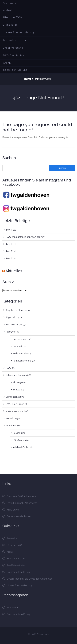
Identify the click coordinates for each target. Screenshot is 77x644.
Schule (16, 390)
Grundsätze (10, 25)
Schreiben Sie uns (15, 70)
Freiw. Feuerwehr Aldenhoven (22, 503)
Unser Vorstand (13, 48)
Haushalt (17, 346)
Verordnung (12, 418)
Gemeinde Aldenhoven (19, 516)
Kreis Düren (13, 510)
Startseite (10, 3)
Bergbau (17, 433)
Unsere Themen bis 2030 (19, 32)
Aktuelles (14, 271)
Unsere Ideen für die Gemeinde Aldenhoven (30, 579)
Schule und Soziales (16, 375)
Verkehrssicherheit (15, 411)
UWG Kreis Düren (15, 404)
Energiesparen (20, 339)
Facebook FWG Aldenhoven (21, 496)
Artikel (8, 10)
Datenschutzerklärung (18, 572)
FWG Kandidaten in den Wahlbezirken (25, 237)
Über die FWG (13, 17)
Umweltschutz (13, 397)
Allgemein (11, 317)
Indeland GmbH (21, 447)
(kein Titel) (11, 230)
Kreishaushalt (20, 353)
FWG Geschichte (14, 55)
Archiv (7, 63)
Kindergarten (20, 382)
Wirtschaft (11, 426)
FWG (8, 368)
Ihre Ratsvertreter (14, 40)
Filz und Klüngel (14, 325)
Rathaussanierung (22, 361)
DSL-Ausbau (19, 440)
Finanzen (10, 332)
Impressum (13, 608)
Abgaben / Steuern (16, 310)
